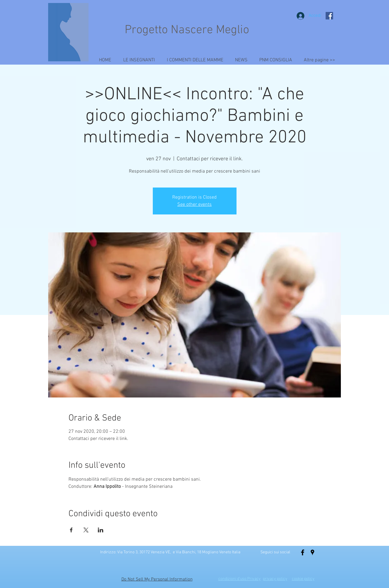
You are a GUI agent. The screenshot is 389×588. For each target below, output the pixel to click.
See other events (194, 205)
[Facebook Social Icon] (329, 16)
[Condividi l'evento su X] (86, 530)
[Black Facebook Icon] (303, 552)
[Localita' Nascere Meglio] (312, 552)
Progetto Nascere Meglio (187, 30)
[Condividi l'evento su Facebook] (71, 530)
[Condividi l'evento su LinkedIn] (101, 530)
